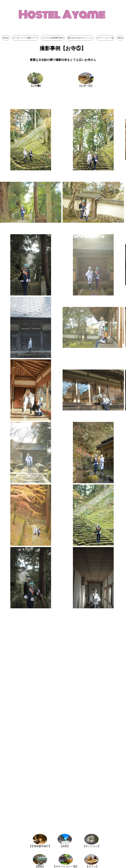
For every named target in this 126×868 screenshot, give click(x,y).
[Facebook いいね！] (81, 33)
